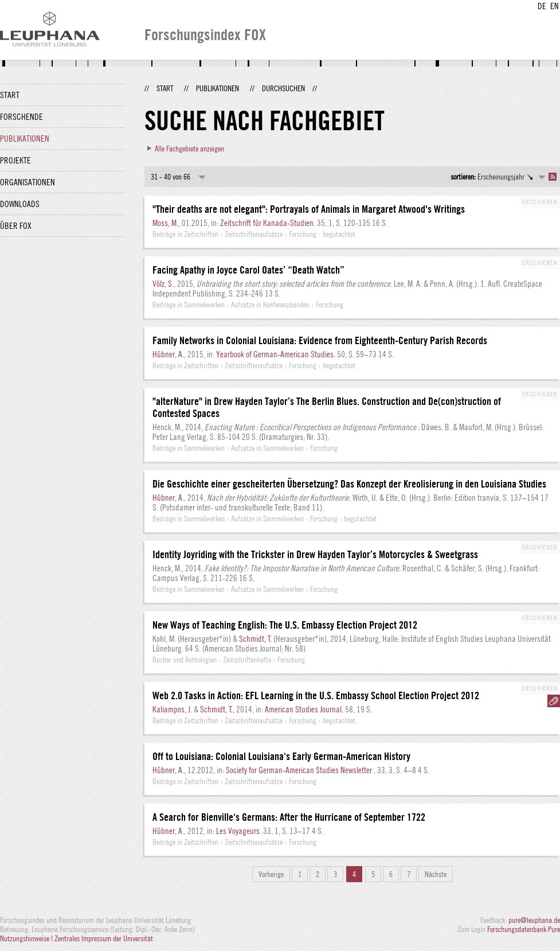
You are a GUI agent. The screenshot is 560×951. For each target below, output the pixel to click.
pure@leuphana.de (534, 920)
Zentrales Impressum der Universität (104, 938)
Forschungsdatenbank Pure (524, 929)
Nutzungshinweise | (27, 938)
